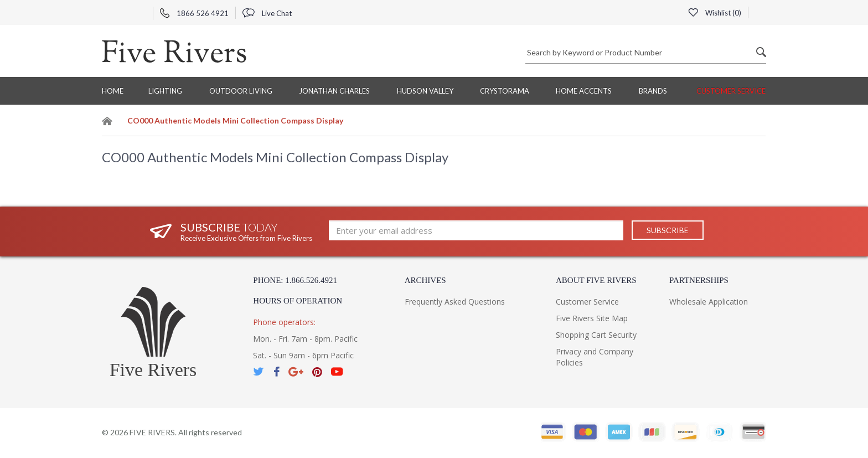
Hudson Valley (425, 91)
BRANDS (653, 91)
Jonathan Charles (334, 91)
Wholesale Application (709, 302)
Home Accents (584, 91)
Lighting (165, 91)
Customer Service (731, 91)
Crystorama (505, 91)
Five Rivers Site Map (592, 318)
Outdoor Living (241, 91)
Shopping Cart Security (596, 335)
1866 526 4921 (194, 13)
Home (113, 91)
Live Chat (267, 13)
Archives (425, 280)
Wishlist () (715, 13)
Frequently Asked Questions (455, 302)
